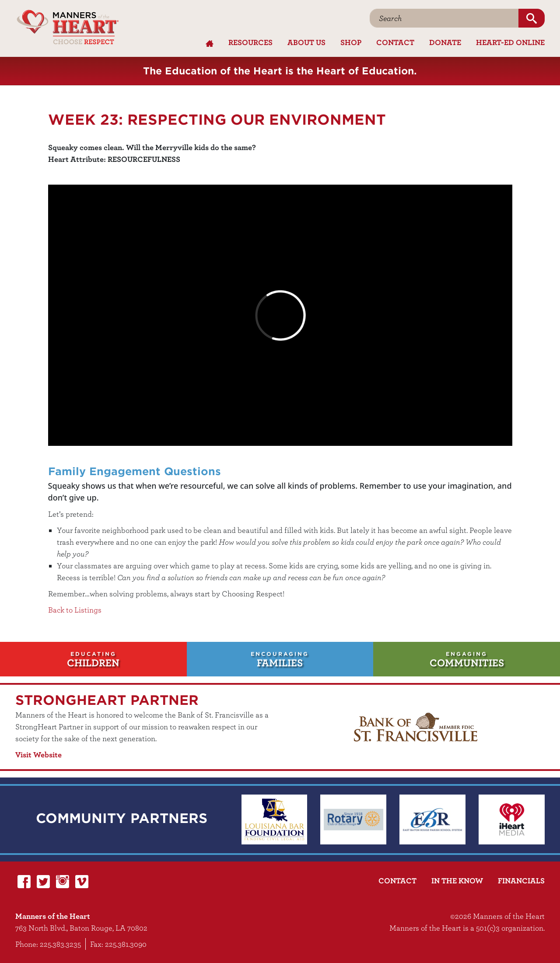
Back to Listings (75, 610)
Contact (395, 42)
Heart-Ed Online (510, 42)
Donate (445, 42)
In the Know (457, 881)
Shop (351, 42)
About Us (306, 42)
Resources (250, 42)
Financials (521, 881)
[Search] (444, 18)
